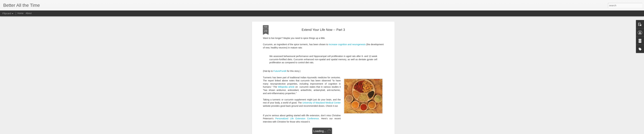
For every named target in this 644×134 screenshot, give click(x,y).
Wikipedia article (286, 51)
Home (20, 13)
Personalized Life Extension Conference (297, 82)
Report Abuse (342, 132)
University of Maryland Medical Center (322, 67)
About (29, 13)
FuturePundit (280, 35)
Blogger (332, 132)
